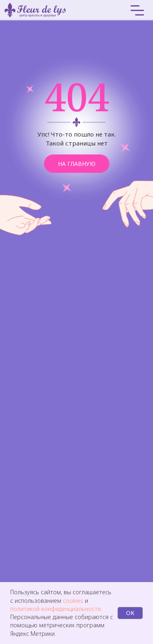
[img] (104, 10)
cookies (74, 601)
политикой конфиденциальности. (56, 609)
